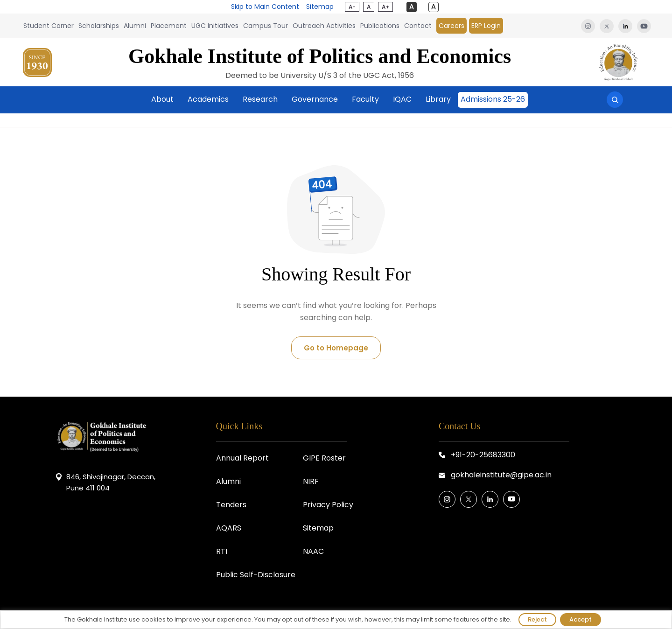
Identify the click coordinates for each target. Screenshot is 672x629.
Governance (315, 99)
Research (260, 99)
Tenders (231, 505)
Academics (208, 99)
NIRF (311, 481)
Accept (581, 619)
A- (352, 7)
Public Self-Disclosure (256, 575)
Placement (169, 26)
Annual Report (242, 458)
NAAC (313, 551)
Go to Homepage (336, 348)
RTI (222, 551)
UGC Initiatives (215, 26)
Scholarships (99, 26)
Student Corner (49, 26)
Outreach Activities (324, 26)
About (162, 99)
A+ (385, 7)
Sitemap (320, 7)
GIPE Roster (324, 458)
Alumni (135, 26)
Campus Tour (266, 26)
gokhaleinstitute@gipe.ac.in (501, 475)
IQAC (402, 99)
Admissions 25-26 (493, 99)
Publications (380, 26)
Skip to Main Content (265, 7)
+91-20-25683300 (483, 455)
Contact (418, 26)
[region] (336, 620)
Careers (451, 26)
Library (438, 99)
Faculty (365, 99)
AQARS (229, 528)
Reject (537, 619)
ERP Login (486, 26)
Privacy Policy (328, 505)
